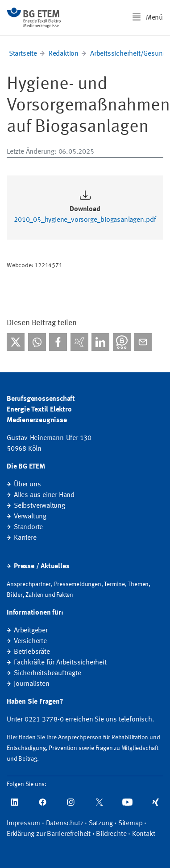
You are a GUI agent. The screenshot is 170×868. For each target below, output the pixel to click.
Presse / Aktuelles (41, 566)
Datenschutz (65, 823)
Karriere (25, 538)
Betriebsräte (32, 652)
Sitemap (131, 823)
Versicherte (30, 641)
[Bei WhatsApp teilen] (37, 342)
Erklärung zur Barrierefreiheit (49, 834)
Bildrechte (111, 834)
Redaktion (64, 54)
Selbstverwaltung (39, 506)
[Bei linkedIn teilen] (100, 342)
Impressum (23, 823)
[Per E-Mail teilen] (143, 342)
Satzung (101, 823)
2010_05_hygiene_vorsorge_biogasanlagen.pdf (85, 220)
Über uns (27, 485)
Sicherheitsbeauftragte (48, 673)
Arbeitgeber (31, 631)
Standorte (28, 527)
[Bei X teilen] (16, 342)
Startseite (23, 54)
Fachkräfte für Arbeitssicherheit (60, 663)
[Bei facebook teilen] (58, 342)
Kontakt (144, 834)
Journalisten (32, 684)
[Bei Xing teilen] (79, 342)
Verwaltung (30, 517)
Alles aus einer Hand (44, 495)
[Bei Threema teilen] (122, 342)
